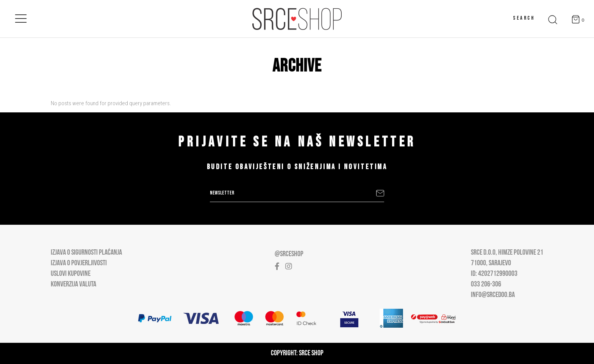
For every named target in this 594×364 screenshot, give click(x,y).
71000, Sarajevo (491, 263)
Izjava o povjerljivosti (79, 263)
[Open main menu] (21, 17)
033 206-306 (486, 285)
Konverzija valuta (73, 285)
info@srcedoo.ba (493, 295)
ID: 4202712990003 (494, 274)
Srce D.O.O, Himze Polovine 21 (507, 253)
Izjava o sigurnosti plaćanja (86, 253)
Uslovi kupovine (71, 274)
